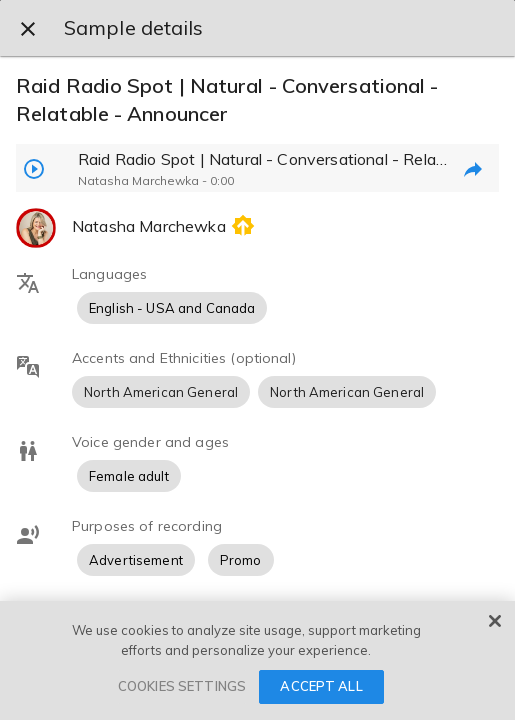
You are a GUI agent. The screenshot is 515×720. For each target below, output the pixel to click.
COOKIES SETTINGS (182, 686)
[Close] (495, 621)
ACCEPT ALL (321, 686)
